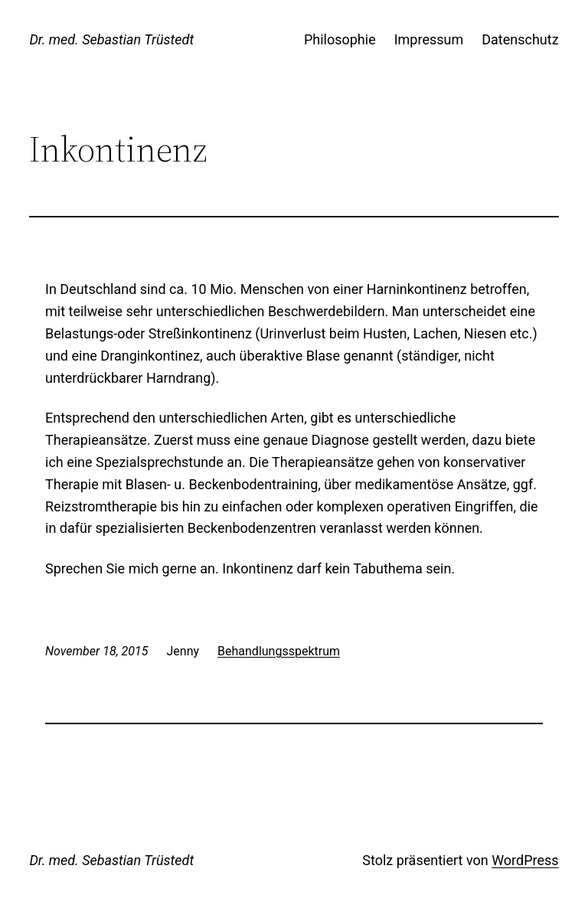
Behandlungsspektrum (279, 651)
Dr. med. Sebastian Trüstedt (111, 39)
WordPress (525, 860)
